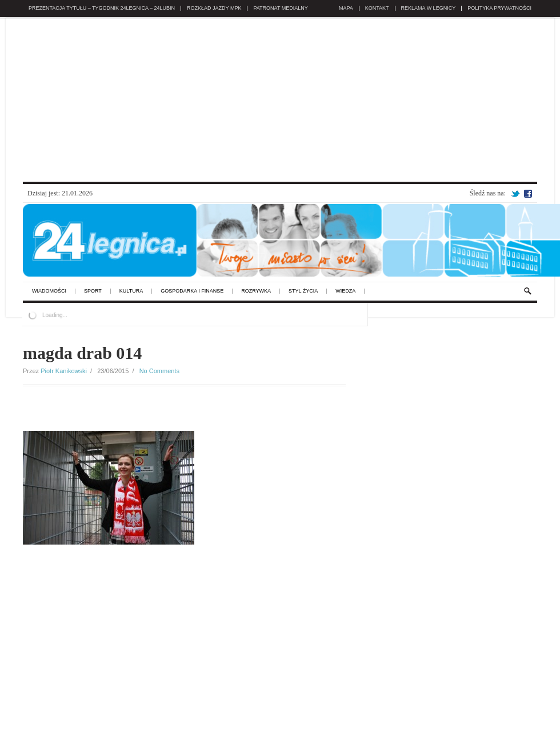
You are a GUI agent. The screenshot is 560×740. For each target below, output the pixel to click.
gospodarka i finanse (192, 291)
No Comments (159, 371)
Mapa (346, 8)
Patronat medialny (280, 8)
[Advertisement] (280, 98)
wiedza (345, 291)
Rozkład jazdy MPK (214, 8)
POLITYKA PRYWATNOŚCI (499, 8)
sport (93, 291)
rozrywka (256, 291)
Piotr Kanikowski (64, 371)
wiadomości (49, 291)
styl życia (303, 291)
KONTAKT (377, 8)
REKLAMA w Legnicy (429, 8)
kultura (131, 291)
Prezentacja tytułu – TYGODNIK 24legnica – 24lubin (102, 8)
